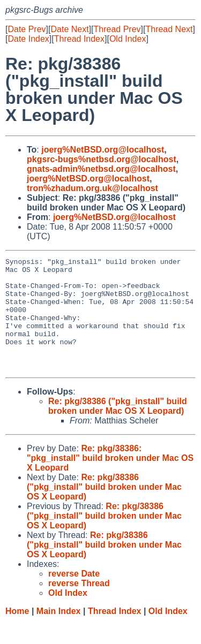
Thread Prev (117, 29)
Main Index (59, 634)
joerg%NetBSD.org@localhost (103, 150)
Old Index (128, 39)
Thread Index (79, 39)
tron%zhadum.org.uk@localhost (92, 188)
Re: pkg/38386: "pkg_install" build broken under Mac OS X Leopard (110, 480)
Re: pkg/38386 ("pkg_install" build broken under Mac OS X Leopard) (118, 429)
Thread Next (169, 29)
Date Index (28, 39)
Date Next (69, 29)
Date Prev (27, 29)
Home (17, 634)
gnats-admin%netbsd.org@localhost (101, 169)
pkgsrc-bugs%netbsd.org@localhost (102, 159)
